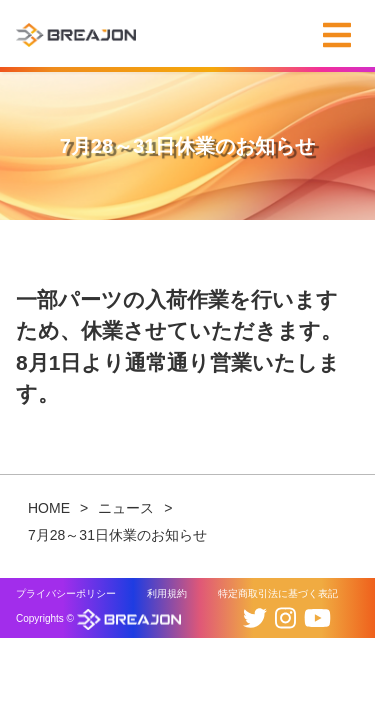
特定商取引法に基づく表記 (278, 593)
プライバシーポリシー (66, 593)
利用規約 (167, 593)
